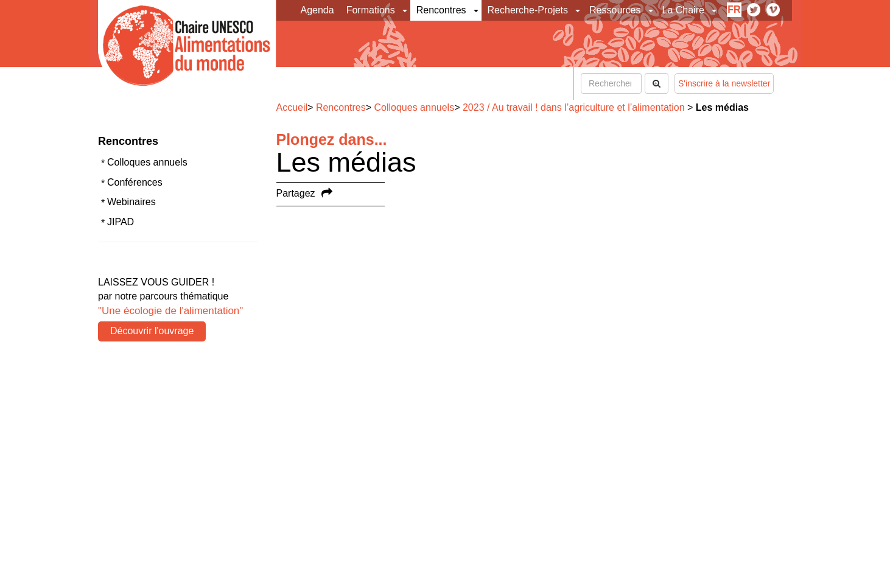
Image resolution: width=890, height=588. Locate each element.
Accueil (292, 107)
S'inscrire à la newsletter (724, 83)
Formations (371, 10)
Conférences (135, 182)
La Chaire (683, 10)
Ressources (615, 10)
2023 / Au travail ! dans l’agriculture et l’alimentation (574, 107)
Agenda (317, 10)
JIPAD (121, 222)
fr (734, 9)
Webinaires (131, 202)
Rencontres (441, 10)
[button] (406, 10)
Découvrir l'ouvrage (152, 331)
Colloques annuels (147, 162)
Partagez (296, 193)
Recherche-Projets (528, 10)
